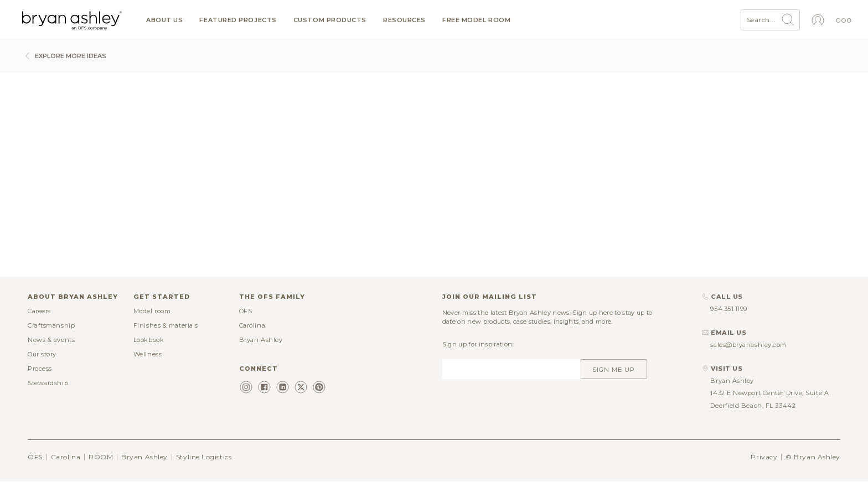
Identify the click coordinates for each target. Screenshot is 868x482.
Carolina (252, 325)
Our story (42, 354)
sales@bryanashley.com (748, 345)
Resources (404, 20)
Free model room (476, 20)
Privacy (764, 457)
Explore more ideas (64, 56)
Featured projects (238, 20)
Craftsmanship (51, 325)
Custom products (330, 20)
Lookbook (149, 340)
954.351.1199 (729, 309)
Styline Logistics (204, 457)
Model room (152, 311)
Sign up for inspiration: (478, 344)
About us (164, 20)
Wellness (148, 354)
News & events (51, 340)
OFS (246, 311)
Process (40, 369)
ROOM (101, 457)
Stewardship (48, 383)
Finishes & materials (166, 325)
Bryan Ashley (261, 340)
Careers (39, 311)
